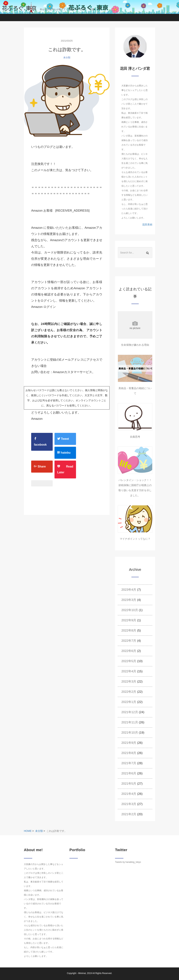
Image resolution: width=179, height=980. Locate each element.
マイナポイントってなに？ (135, 539)
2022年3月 (129, 682)
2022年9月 (129, 620)
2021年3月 (129, 804)
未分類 (67, 58)
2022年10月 (130, 610)
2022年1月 (129, 702)
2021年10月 (130, 733)
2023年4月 (129, 590)
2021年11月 (130, 722)
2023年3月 (129, 600)
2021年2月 (129, 814)
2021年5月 (129, 784)
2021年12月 (130, 712)
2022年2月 (129, 692)
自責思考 (135, 437)
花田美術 (147, 225)
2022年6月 (129, 651)
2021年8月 (129, 753)
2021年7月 (129, 763)
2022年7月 (129, 641)
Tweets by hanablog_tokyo (128, 862)
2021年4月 (129, 794)
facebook (40, 442)
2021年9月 (129, 743)
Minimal (82, 973)
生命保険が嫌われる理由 (135, 345)
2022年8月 (129, 631)
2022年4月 (129, 671)
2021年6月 (129, 773)
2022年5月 (129, 661)
